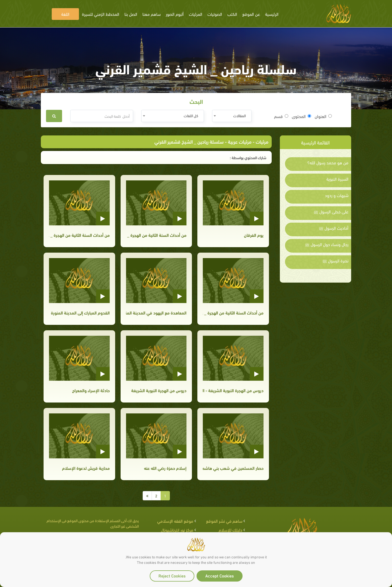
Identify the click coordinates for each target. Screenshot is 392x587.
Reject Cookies (172, 575)
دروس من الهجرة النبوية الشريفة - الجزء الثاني (233, 390)
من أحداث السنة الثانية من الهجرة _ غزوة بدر (233, 312)
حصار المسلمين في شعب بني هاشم (233, 468)
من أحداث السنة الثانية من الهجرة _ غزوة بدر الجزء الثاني (79, 235)
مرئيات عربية (240, 141)
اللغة (65, 14)
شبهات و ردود (337, 195)
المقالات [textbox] (240, 115)
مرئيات (262, 141)
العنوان (323, 116)
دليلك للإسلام (230, 530)
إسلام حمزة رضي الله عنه (165, 468)
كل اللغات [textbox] (191, 115)
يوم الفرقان (254, 235)
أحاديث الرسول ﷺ (334, 228)
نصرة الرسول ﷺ (335, 261)
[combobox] (232, 116)
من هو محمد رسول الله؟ (328, 162)
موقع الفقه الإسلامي (175, 521)
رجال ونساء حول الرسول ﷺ (327, 244)
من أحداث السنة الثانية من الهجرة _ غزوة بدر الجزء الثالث (156, 235)
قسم (281, 116)
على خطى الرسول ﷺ (331, 211)
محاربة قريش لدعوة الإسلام (86, 468)
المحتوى (301, 116)
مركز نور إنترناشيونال (177, 530)
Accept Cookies (220, 575)
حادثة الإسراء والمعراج (91, 390)
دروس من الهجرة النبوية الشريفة (159, 390)
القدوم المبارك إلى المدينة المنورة (80, 312)
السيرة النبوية (337, 179)
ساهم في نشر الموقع (224, 521)
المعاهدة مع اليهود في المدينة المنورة (156, 312)
